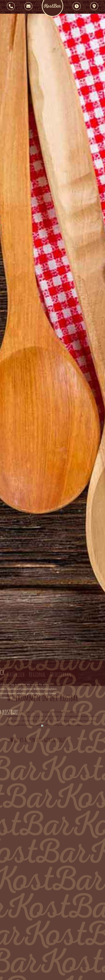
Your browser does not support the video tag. (52, 343)
